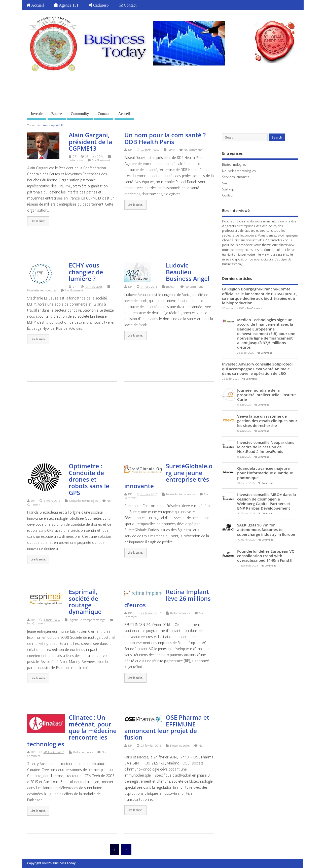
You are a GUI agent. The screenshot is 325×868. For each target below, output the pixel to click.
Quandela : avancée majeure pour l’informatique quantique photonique (265, 473)
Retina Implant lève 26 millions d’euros (168, 598)
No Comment (101, 160)
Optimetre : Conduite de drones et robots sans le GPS (89, 479)
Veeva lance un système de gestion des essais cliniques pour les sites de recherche (267, 421)
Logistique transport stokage (87, 620)
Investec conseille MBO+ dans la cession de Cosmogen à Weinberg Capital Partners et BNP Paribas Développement (266, 501)
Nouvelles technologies (42, 290)
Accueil (35, 5)
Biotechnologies (180, 613)
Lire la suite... (38, 221)
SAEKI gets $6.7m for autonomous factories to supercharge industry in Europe (266, 529)
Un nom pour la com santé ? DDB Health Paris (165, 138)
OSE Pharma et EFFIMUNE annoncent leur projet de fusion (167, 727)
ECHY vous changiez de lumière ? (86, 272)
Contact (128, 5)
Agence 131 (66, 5)
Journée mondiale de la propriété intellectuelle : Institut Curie (266, 395)
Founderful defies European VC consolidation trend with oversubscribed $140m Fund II (266, 556)
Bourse (57, 114)
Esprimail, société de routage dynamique (85, 602)
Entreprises (76, 160)
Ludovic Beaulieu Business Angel (188, 272)
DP (74, 156)
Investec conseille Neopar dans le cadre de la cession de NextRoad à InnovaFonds (266, 447)
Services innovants (236, 177)
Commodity (80, 114)
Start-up (228, 189)
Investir (37, 114)
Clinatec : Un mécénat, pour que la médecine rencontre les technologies (72, 731)
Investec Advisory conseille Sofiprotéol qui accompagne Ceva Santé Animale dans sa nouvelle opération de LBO (257, 369)
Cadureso (99, 5)
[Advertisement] (208, 90)
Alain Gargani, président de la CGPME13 (91, 142)
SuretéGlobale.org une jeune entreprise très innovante (168, 476)
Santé (171, 150)
